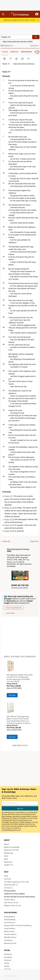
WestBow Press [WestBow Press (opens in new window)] (10, 937)
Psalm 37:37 (9, 525)
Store (6, 856)
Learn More (10, 613)
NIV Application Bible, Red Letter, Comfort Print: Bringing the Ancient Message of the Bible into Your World (20, 678)
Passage (5, 52)
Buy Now (12, 695)
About (6, 844)
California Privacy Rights (14, 894)
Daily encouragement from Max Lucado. (20, 20)
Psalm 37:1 (9, 496)
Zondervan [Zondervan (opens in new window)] (8, 940)
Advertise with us (11, 885)
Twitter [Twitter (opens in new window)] (7, 966)
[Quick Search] (16, 37)
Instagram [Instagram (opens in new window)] (8, 957)
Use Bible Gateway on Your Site (16, 882)
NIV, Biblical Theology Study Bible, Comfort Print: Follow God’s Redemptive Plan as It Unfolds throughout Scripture (19, 720)
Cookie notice (9, 900)
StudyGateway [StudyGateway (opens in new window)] (10, 919)
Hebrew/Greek (26, 52)
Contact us (8, 888)
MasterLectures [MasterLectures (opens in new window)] (10, 943)
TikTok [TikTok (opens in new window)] (7, 963)
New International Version (18, 549)
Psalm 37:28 (9, 519)
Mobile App (9, 853)
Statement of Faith (11, 850)
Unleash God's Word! (20, 588)
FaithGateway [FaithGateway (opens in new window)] (9, 917)
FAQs (6, 876)
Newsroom (8, 862)
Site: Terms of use (11, 903)
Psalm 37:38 (9, 531)
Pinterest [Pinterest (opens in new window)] (8, 960)
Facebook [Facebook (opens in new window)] (8, 954)
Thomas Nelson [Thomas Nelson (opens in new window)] (10, 934)
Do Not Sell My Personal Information (20, 897)
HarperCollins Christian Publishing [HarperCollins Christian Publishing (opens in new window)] (18, 925)
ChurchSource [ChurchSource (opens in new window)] (10, 922)
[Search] (36, 37)
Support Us (9, 865)
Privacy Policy (6, 828)
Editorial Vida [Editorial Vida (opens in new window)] (9, 931)
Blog (6, 859)
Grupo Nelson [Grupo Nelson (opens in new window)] (10, 928)
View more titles (20, 745)
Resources (14, 52)
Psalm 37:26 (9, 508)
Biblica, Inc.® (12, 562)
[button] (37, 14)
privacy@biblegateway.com (11, 830)
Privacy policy (10, 891)
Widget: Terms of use (12, 906)
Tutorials (8, 879)
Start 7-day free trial (14, 608)
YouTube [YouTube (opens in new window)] (8, 969)
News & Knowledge (12, 847)
